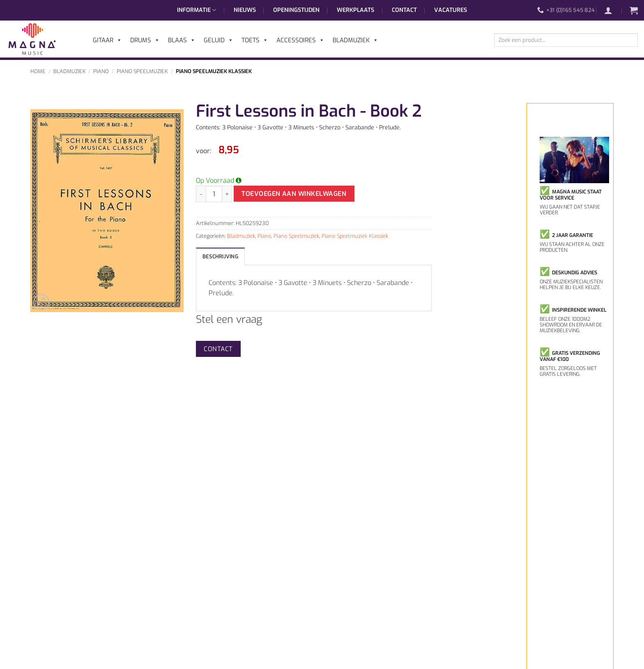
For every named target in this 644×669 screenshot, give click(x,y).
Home (38, 71)
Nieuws (245, 10)
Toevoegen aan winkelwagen (294, 194)
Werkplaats (355, 10)
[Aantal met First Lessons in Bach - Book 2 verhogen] (227, 194)
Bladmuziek (70, 71)
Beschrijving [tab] (220, 256)
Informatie (197, 10)
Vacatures (451, 10)
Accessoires (300, 40)
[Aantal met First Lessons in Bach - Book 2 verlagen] (201, 194)
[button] (612, 10)
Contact (404, 10)
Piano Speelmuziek (142, 71)
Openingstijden (296, 10)
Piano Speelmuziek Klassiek (214, 71)
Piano (101, 71)
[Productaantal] (214, 194)
